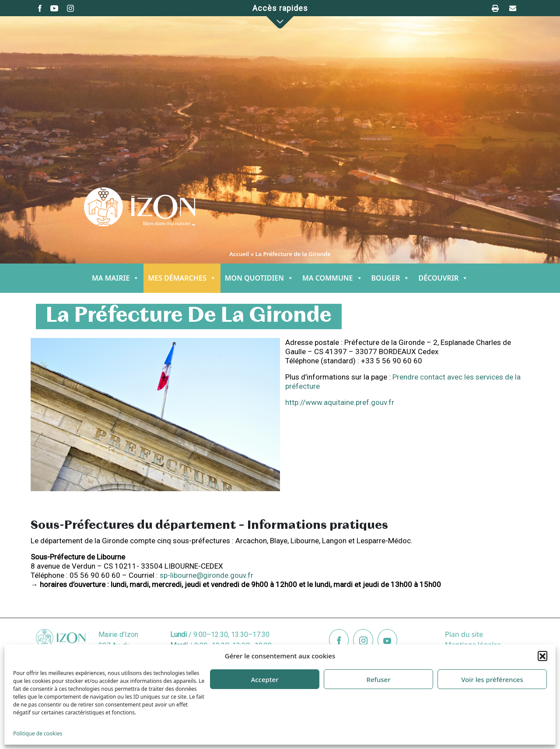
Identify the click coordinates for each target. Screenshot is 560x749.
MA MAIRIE (115, 278)
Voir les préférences (492, 679)
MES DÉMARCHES (182, 278)
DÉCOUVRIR (443, 278)
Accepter (264, 679)
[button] (542, 656)
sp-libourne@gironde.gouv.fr (206, 575)
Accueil (239, 254)
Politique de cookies (38, 733)
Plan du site (464, 634)
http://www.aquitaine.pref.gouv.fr (340, 402)
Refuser (378, 679)
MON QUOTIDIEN (259, 278)
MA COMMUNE (332, 278)
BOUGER (391, 278)
